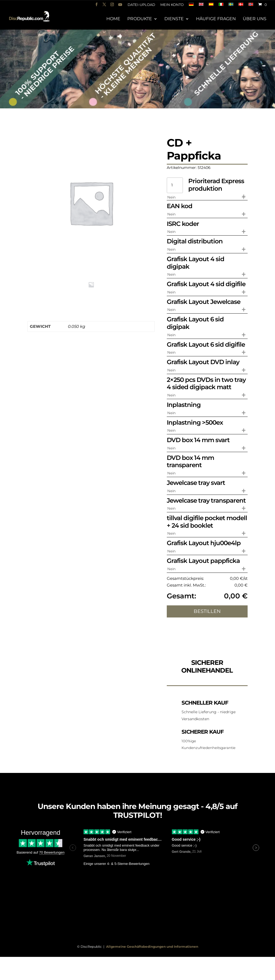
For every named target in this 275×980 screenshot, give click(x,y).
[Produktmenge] (175, 185)
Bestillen (207, 611)
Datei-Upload (141, 5)
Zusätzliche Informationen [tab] (30, 308)
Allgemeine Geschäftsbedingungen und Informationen (152, 947)
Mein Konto (172, 5)
